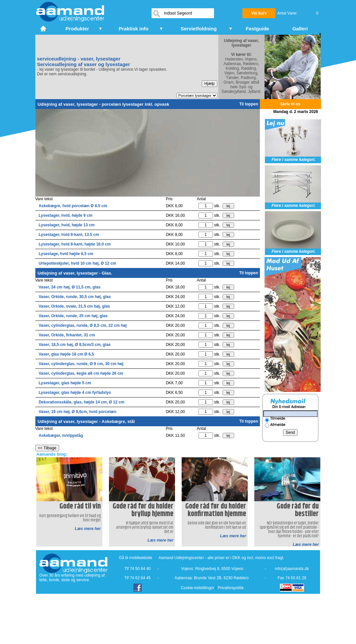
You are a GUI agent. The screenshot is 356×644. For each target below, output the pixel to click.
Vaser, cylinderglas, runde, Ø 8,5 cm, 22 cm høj (83, 325)
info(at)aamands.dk (292, 569)
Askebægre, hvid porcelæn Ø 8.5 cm (73, 206)
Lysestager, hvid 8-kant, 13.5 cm (69, 235)
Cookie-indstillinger (197, 588)
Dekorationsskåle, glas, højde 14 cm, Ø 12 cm (81, 402)
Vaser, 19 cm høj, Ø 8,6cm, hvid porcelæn (77, 412)
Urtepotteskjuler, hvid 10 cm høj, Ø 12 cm (77, 263)
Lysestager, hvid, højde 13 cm (67, 225)
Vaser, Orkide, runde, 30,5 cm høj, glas (75, 297)
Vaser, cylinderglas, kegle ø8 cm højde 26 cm (81, 373)
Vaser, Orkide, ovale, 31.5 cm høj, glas (74, 306)
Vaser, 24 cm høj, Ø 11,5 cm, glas (70, 287)
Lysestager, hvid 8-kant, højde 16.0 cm (75, 244)
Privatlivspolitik (231, 588)
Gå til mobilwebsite (136, 558)
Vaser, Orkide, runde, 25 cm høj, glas (73, 316)
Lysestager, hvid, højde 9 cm (66, 215)
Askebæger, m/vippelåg (61, 436)
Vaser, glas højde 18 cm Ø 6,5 (66, 354)
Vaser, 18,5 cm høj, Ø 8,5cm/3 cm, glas (75, 345)
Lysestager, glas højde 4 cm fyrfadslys (75, 393)
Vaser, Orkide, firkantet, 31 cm (67, 335)
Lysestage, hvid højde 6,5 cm (66, 254)
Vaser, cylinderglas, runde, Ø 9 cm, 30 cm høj (81, 364)
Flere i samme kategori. (293, 160)
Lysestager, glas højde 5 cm (65, 383)
